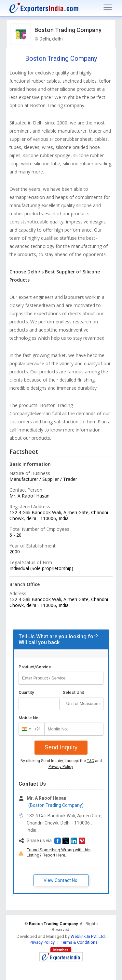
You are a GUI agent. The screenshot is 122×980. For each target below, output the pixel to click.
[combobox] (30, 729)
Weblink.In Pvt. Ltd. (88, 936)
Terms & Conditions (79, 942)
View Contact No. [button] (61, 880)
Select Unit (73, 692)
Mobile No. (29, 718)
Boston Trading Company (68, 30)
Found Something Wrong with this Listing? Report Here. (59, 852)
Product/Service (35, 667)
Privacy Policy (61, 767)
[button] (58, 841)
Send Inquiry (61, 747)
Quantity (26, 692)
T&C (90, 761)
